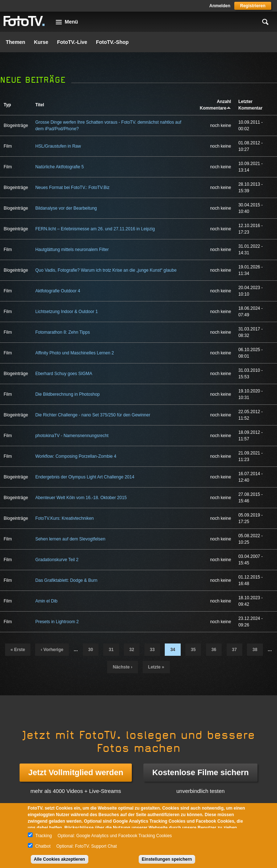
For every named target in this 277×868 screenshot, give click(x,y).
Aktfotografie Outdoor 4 (58, 291)
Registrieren (253, 6)
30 (91, 650)
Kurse (41, 42)
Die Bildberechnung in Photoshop (67, 394)
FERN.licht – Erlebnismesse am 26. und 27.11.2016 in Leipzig (95, 229)
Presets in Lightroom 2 (57, 622)
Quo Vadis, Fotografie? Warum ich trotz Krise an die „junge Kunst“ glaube (106, 270)
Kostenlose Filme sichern (200, 772)
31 (111, 650)
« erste (18, 650)
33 (152, 650)
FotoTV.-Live (72, 42)
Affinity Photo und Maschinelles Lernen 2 (74, 353)
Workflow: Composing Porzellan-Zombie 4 (76, 456)
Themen (16, 42)
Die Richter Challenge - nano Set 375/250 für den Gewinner (93, 415)
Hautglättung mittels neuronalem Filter (72, 250)
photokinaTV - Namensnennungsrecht (72, 436)
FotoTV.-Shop (112, 42)
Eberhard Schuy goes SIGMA (64, 374)
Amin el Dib (46, 601)
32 (132, 650)
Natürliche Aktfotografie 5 (59, 167)
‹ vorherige (52, 650)
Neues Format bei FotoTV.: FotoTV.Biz (72, 188)
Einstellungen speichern (167, 859)
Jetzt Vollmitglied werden (76, 772)
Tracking (44, 836)
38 (255, 650)
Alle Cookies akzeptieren (60, 859)
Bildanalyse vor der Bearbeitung (66, 208)
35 (193, 650)
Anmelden (220, 6)
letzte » (156, 667)
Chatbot (43, 846)
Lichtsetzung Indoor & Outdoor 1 (66, 312)
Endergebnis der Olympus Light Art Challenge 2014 (85, 477)
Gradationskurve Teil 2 (57, 560)
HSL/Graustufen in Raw (58, 146)
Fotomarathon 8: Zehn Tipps (62, 332)
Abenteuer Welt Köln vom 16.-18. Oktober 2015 (81, 498)
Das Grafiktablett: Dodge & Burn (66, 580)
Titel (39, 105)
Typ (7, 105)
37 (234, 650)
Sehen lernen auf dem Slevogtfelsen (70, 539)
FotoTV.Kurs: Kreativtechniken (64, 518)
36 (214, 650)
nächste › (122, 667)
